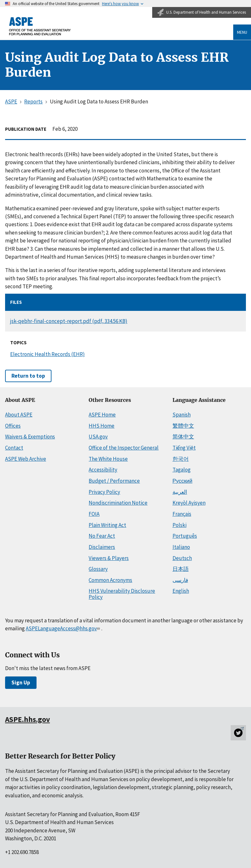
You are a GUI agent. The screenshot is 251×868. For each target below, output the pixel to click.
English (181, 591)
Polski (180, 525)
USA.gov (98, 437)
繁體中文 (183, 426)
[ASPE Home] (40, 26)
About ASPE (19, 415)
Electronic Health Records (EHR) (47, 354)
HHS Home (102, 426)
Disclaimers (102, 547)
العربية (180, 492)
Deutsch (182, 558)
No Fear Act (102, 536)
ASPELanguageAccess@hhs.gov (63, 628)
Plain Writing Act (107, 525)
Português (185, 536)
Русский (183, 481)
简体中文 (183, 437)
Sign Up (21, 682)
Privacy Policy (104, 492)
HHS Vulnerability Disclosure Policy (122, 594)
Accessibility (103, 470)
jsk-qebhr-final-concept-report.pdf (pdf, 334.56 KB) (69, 321)
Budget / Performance (114, 481)
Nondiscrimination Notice (118, 503)
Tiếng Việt (184, 448)
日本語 (181, 569)
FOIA (94, 514)
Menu (242, 32)
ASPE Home (102, 415)
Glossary (98, 569)
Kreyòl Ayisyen (189, 503)
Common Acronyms (110, 580)
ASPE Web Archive (26, 459)
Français (182, 514)
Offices (13, 426)
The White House (108, 459)
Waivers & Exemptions (30, 437)
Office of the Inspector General (124, 448)
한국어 (181, 459)
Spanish (182, 415)
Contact (14, 448)
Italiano (181, 547)
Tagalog (182, 470)
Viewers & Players (109, 558)
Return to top (28, 376)
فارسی (180, 580)
